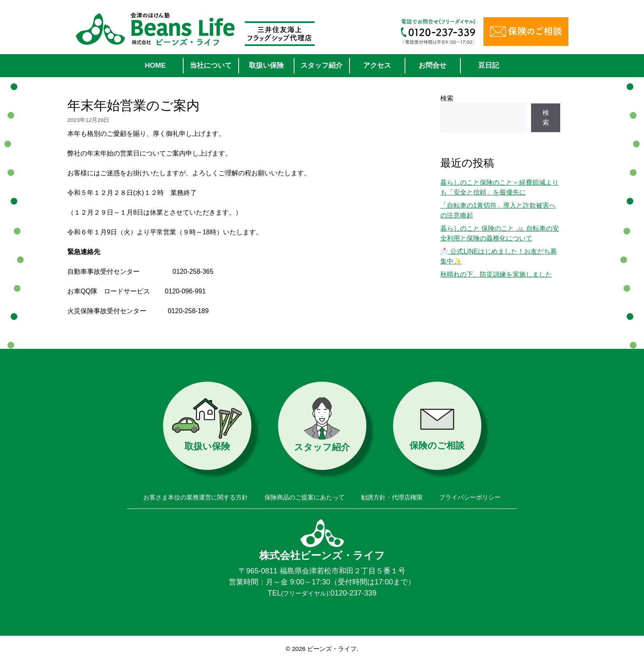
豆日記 (489, 65)
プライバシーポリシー (470, 497)
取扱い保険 (266, 65)
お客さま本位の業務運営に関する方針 (196, 497)
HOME (155, 65)
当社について (211, 65)
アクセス (377, 65)
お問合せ (432, 65)
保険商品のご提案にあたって (305, 497)
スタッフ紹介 (322, 65)
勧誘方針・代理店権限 (392, 497)
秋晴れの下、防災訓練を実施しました (496, 274)
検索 (447, 98)
